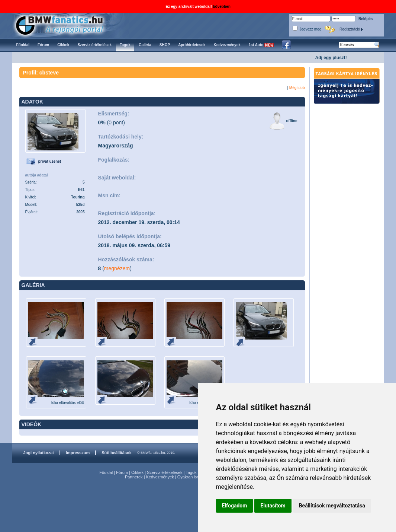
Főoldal (106, 472)
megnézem (117, 268)
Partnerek (134, 477)
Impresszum (78, 453)
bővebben (222, 7)
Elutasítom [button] (273, 506)
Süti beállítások (117, 453)
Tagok (191, 472)
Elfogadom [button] (235, 506)
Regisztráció (351, 29)
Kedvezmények (160, 477)
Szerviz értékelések (165, 472)
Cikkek (137, 472)
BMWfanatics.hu (68, 25)
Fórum (122, 472)
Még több (297, 88)
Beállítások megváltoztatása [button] (332, 506)
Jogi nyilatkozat (39, 453)
